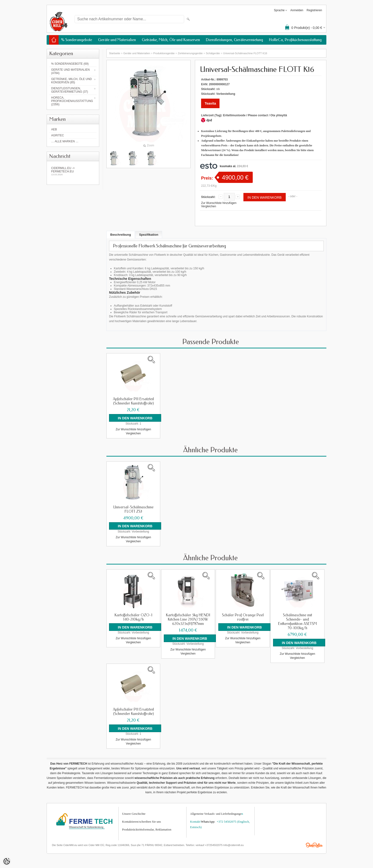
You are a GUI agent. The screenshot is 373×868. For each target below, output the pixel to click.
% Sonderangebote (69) (70, 64)
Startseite (115, 53)
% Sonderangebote (77, 40)
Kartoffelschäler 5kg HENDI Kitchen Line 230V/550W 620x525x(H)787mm (188, 619)
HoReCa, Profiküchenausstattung (295, 40)
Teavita (210, 103)
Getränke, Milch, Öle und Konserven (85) (71, 81)
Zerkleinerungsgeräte (190, 53)
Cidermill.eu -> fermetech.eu (73, 171)
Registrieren (314, 10)
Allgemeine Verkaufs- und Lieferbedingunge (216, 814)
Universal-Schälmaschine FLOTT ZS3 (133, 509)
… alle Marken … (65, 141)
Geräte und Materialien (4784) (70, 71)
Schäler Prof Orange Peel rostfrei (243, 617)
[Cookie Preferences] (7, 861)
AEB (54, 129)
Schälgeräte (213, 53)
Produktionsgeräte (164, 53)
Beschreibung (121, 235)
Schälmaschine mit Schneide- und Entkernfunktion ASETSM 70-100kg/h (297, 621)
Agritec (58, 135)
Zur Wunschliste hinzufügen (219, 203)
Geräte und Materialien (117, 40)
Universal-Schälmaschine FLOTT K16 (245, 53)
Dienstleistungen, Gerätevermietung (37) (70, 90)
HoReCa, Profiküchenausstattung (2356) (72, 101)
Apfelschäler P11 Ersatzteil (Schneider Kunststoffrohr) (133, 401)
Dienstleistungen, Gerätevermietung (234, 40)
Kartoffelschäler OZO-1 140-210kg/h (133, 617)
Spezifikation (149, 235)
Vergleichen (209, 206)
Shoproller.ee (314, 845)
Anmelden (297, 10)
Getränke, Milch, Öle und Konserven (171, 40)
